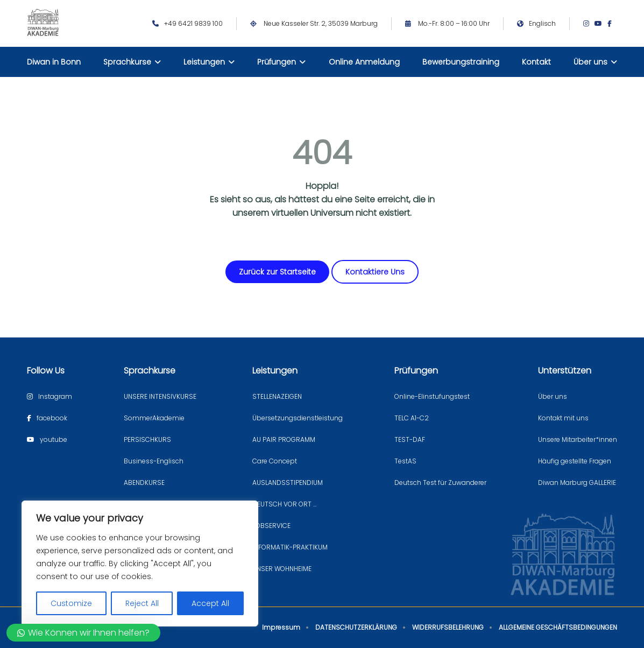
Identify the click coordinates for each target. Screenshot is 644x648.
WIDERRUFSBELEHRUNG (448, 627)
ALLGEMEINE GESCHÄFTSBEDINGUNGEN (558, 627)
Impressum (281, 627)
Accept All (210, 603)
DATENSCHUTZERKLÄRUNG (356, 627)
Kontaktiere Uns (375, 272)
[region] (140, 564)
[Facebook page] (612, 24)
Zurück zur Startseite (277, 272)
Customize (71, 603)
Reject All (142, 603)
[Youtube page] (601, 24)
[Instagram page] (589, 24)
